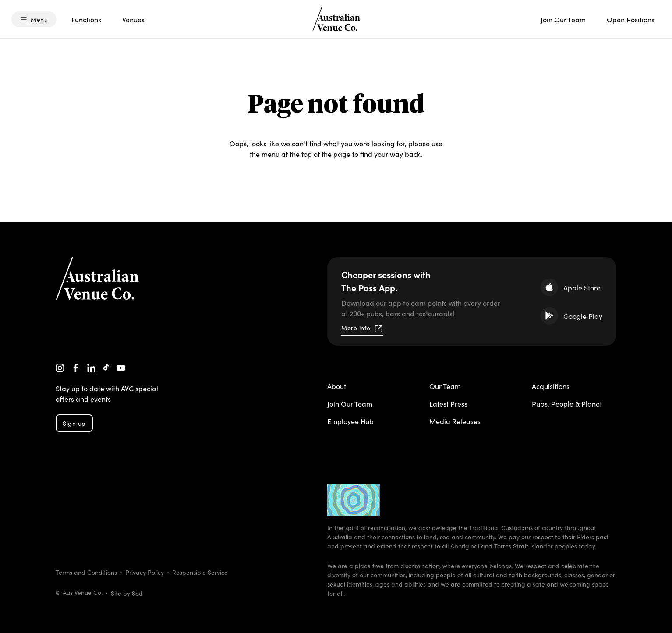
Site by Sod (127, 593)
